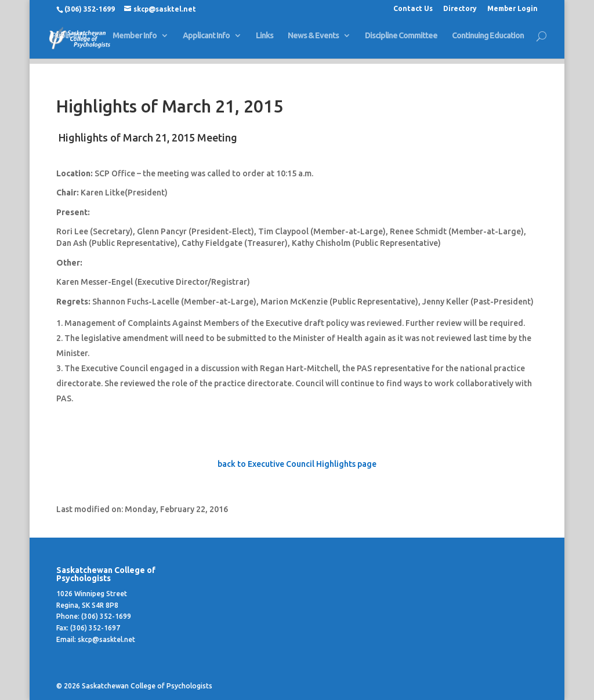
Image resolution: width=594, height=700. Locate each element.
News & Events (313, 41)
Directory (460, 9)
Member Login (512, 9)
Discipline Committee (401, 41)
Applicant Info (206, 41)
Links (265, 41)
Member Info (135, 41)
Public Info (69, 41)
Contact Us (413, 9)
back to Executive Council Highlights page (297, 464)
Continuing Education (488, 41)
